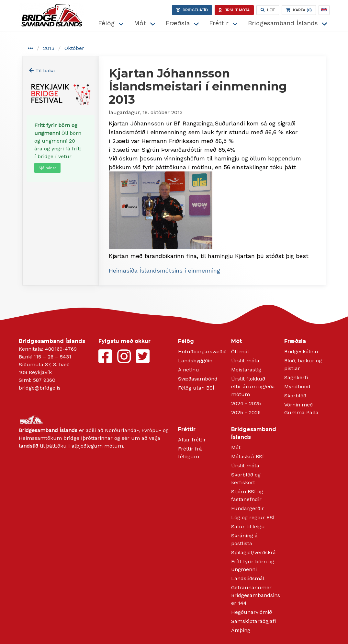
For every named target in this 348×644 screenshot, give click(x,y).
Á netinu (189, 370)
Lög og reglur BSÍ (253, 517)
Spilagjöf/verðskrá (253, 552)
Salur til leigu (248, 527)
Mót (140, 23)
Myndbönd (297, 386)
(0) (299, 10)
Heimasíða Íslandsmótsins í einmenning (164, 270)
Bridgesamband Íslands (283, 23)
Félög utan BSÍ (196, 388)
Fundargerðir (247, 508)
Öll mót (240, 351)
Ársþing (241, 630)
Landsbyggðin (195, 361)
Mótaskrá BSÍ (247, 457)
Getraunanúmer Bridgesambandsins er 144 (256, 595)
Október (74, 48)
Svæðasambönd (198, 379)
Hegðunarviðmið (252, 612)
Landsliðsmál (248, 578)
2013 (49, 48)
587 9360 (44, 380)
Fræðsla (178, 23)
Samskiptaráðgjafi (253, 621)
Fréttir (219, 23)
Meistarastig (246, 370)
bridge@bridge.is (40, 388)
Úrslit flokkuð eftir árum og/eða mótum (253, 386)
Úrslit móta (245, 361)
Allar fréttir (192, 440)
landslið (28, 446)
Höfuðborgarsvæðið (202, 351)
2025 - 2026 (246, 412)
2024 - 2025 (246, 403)
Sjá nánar (47, 168)
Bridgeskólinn (301, 351)
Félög (106, 23)
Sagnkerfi (296, 377)
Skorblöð (295, 396)
